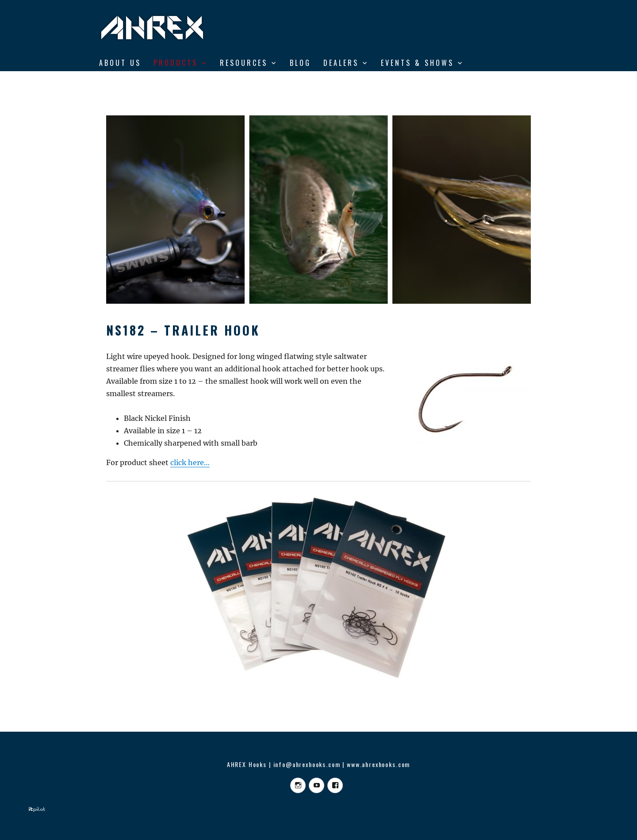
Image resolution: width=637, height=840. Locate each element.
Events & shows (417, 63)
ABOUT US (120, 63)
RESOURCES (244, 63)
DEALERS (341, 63)
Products (176, 63)
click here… (190, 462)
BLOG (300, 63)
